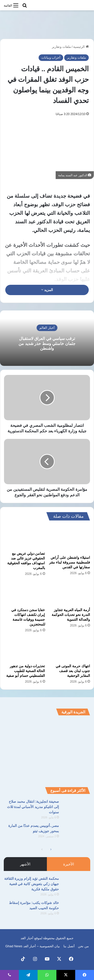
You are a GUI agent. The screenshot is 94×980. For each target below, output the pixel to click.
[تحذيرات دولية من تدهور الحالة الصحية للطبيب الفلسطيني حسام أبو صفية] (25, 650)
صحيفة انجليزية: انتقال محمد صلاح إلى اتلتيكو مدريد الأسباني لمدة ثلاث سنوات (33, 807)
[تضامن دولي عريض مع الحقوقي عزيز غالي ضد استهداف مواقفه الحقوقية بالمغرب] (25, 537)
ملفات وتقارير (61, 47)
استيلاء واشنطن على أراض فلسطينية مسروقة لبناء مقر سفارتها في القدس (70, 562)
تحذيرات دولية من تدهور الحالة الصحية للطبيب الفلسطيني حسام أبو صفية (26, 671)
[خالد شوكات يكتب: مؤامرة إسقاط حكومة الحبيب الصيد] (76, 910)
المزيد (47, 290)
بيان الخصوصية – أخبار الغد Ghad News (33, 946)
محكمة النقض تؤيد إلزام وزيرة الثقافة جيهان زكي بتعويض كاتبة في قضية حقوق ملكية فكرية (32, 884)
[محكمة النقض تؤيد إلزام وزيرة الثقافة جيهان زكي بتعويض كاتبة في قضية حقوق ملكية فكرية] (76, 885)
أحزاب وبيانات (51, 58)
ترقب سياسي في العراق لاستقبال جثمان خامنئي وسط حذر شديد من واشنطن (47, 343)
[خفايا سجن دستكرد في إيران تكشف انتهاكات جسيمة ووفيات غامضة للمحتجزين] (25, 593)
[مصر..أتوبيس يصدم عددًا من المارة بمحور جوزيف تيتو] (76, 833)
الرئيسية (81, 47)
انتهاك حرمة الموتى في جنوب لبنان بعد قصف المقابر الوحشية (73, 671)
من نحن (83, 946)
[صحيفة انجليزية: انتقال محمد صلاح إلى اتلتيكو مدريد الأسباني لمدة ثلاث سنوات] (76, 808)
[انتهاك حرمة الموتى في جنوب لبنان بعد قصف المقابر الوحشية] (70, 650)
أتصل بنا (69, 946)
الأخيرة (69, 864)
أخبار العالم (47, 328)
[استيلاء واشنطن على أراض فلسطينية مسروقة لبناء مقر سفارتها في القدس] (70, 539)
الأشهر (25, 864)
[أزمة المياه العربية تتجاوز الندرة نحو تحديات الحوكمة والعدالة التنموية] (70, 593)
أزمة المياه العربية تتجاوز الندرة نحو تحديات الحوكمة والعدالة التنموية (71, 615)
